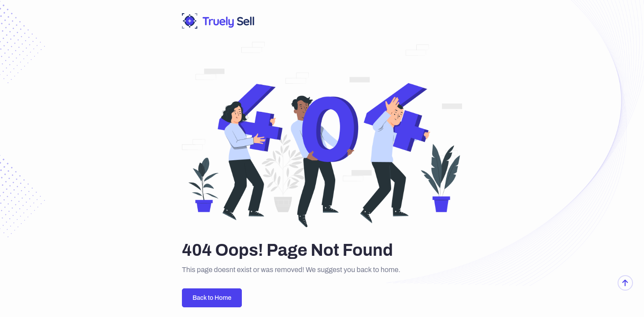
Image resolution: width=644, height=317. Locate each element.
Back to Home (212, 298)
